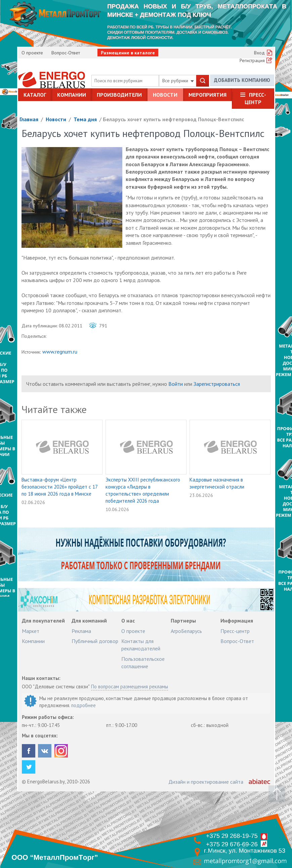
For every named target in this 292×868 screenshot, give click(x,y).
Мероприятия (207, 95)
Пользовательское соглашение (143, 663)
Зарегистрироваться (217, 384)
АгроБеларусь (186, 631)
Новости (165, 95)
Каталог (35, 95)
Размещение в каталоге (128, 53)
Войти (176, 384)
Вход (259, 53)
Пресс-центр (255, 98)
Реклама (81, 631)
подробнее (84, 705)
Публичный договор (95, 641)
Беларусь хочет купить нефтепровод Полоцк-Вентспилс (173, 119)
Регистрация (252, 60)
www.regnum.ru (60, 352)
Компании (72, 95)
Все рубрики (178, 81)
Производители (119, 95)
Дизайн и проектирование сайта (206, 782)
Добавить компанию (242, 80)
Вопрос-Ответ (66, 53)
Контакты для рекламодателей (141, 645)
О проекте (32, 53)
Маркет (31, 631)
